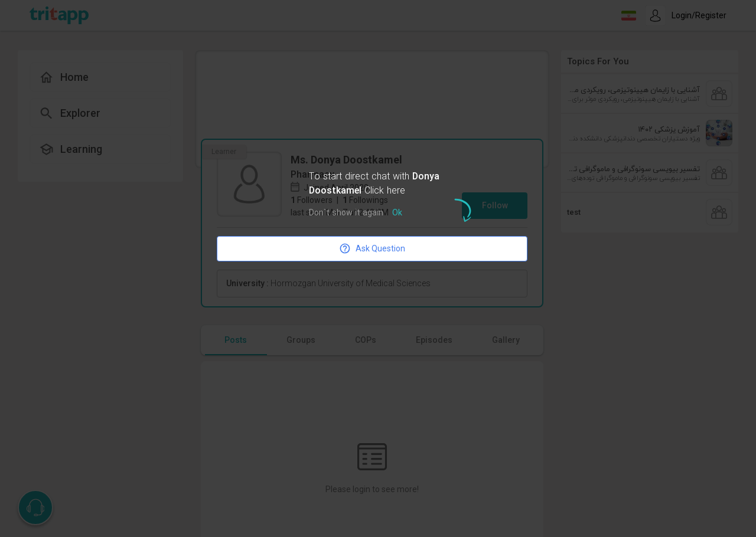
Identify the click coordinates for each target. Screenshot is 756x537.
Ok (397, 213)
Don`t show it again (346, 213)
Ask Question (372, 248)
